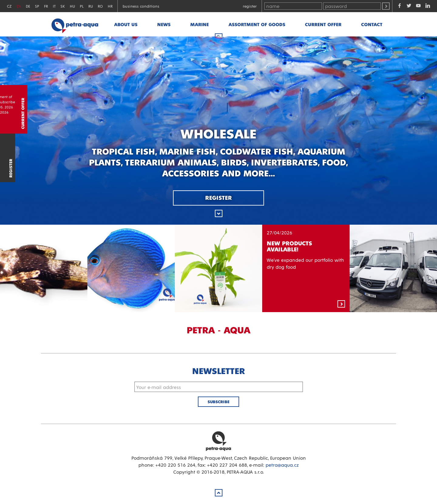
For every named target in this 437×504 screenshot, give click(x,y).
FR (46, 6)
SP (37, 6)
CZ (9, 6)
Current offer (323, 24)
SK (63, 6)
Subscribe (218, 402)
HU (72, 6)
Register (250, 6)
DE (28, 6)
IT (54, 6)
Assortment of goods (257, 24)
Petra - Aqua (75, 24)
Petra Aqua (218, 441)
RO (100, 6)
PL (82, 6)
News (164, 24)
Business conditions (141, 6)
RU (91, 6)
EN (19, 6)
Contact (372, 24)
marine (200, 24)
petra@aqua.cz (282, 465)
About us (126, 24)
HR (110, 6)
